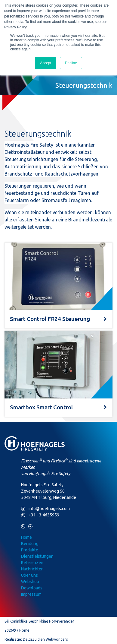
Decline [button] (71, 63)
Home (26, 537)
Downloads (32, 588)
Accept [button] (46, 63)
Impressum (31, 594)
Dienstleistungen (37, 556)
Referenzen (32, 563)
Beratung (30, 544)
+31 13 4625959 (40, 515)
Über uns (29, 575)
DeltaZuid (31, 639)
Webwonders (57, 639)
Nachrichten (32, 569)
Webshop (30, 582)
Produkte (30, 550)
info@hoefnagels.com (45, 509)
